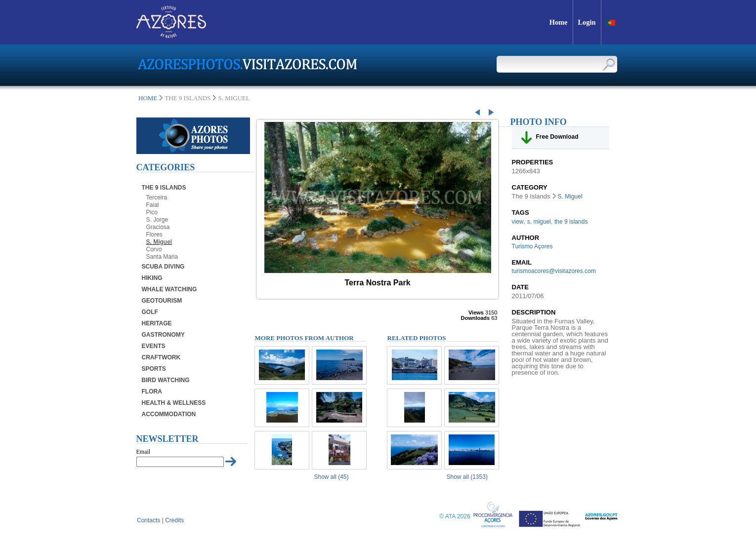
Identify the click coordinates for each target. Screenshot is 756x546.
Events (154, 346)
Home (148, 98)
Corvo (154, 249)
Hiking (152, 278)
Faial (153, 205)
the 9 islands (571, 222)
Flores (154, 234)
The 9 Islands (164, 188)
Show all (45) (332, 477)
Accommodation (169, 414)
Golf (150, 312)
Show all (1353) (467, 477)
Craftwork (161, 357)
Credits (174, 520)
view (518, 222)
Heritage (157, 323)
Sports (154, 369)
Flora (152, 391)
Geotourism (162, 301)
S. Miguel (159, 242)
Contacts (148, 520)
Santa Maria (162, 257)
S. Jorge (157, 220)
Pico (152, 212)
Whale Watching (169, 289)
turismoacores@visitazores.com (554, 271)
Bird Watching (166, 380)
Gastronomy (163, 335)
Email (144, 452)
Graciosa (158, 227)
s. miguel (539, 222)
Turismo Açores (532, 246)
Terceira (157, 197)
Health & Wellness (174, 403)
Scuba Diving (163, 267)
